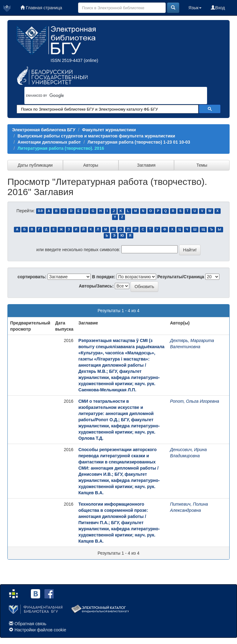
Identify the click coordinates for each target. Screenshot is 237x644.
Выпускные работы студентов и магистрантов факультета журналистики (96, 136)
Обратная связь (30, 624)
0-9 (40, 211)
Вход (218, 8)
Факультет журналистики (109, 130)
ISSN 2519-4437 (67, 60)
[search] (108, 96)
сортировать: (32, 277)
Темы (202, 165)
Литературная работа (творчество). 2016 (61, 148)
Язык (195, 8)
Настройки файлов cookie (40, 630)
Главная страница (41, 8)
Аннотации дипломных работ (49, 142)
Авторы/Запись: (96, 286)
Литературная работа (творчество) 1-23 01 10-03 (139, 142)
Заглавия (146, 165)
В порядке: (104, 277)
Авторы (91, 165)
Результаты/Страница (181, 277)
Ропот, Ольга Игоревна (195, 401)
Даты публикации (35, 165)
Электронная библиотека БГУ (44, 130)
